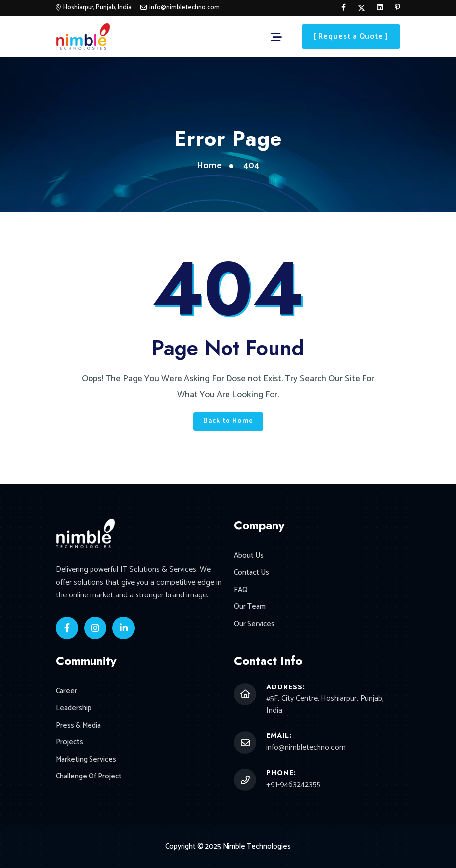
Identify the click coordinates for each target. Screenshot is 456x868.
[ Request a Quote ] (351, 36)
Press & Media (78, 726)
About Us (249, 556)
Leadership (74, 708)
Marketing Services (86, 760)
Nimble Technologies (257, 846)
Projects (69, 743)
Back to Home (228, 421)
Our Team (250, 607)
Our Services (254, 624)
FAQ (241, 590)
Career (67, 692)
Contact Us (251, 573)
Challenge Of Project (89, 777)
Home (209, 166)
